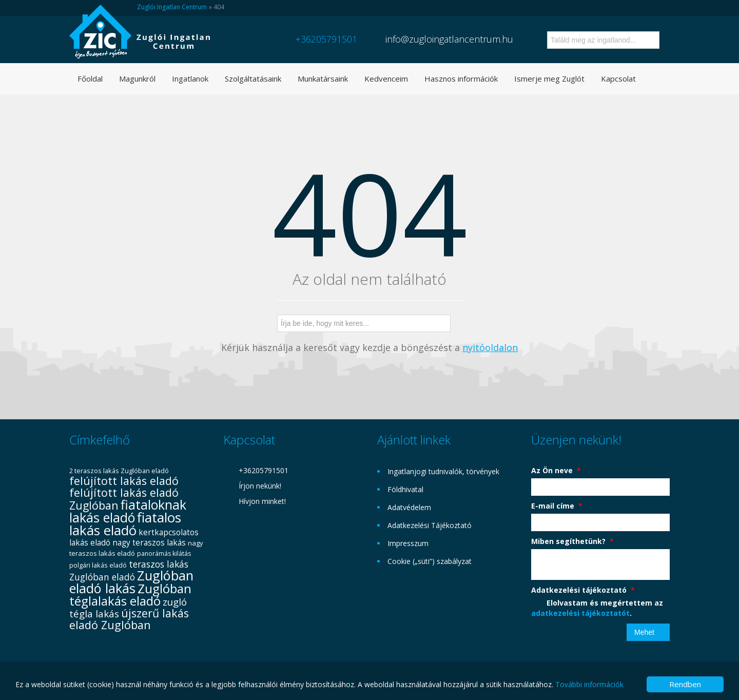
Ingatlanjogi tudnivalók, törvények (443, 471)
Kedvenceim (386, 79)
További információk (589, 684)
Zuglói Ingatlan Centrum (172, 7)
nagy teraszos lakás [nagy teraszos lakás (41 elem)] (149, 543)
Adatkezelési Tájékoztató (430, 525)
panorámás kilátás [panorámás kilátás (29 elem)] (164, 553)
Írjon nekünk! (260, 486)
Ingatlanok (190, 79)
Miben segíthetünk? (572, 541)
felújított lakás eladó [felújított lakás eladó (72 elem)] (124, 481)
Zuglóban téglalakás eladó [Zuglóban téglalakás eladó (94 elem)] (130, 595)
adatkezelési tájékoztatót (580, 613)
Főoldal (90, 79)
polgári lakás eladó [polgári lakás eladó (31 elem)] (98, 565)
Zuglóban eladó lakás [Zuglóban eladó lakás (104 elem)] (131, 582)
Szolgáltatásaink (253, 79)
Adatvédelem (409, 507)
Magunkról (137, 79)
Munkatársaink (323, 79)
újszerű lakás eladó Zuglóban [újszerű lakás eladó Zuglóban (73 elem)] (129, 619)
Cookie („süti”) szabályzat (430, 561)
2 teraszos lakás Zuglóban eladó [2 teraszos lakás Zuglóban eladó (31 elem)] (119, 471)
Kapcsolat (618, 79)
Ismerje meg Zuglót (549, 79)
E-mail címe (557, 506)
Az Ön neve (556, 470)
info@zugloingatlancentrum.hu (449, 39)
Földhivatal (405, 489)
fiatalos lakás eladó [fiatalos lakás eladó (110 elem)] (125, 524)
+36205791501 (326, 39)
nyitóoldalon (490, 347)
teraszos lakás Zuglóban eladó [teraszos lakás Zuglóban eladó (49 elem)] (129, 570)
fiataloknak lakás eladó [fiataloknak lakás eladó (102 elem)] (128, 511)
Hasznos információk (461, 79)
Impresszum (408, 543)
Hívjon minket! (262, 501)
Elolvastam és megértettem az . (597, 608)
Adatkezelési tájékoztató (583, 590)
